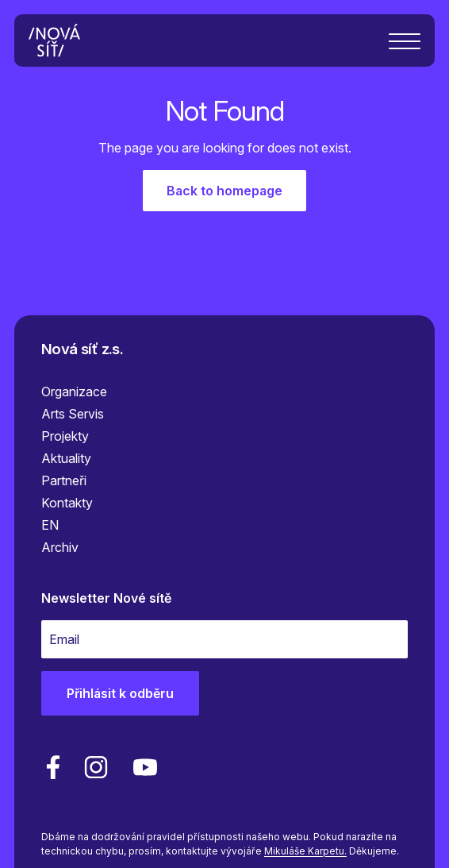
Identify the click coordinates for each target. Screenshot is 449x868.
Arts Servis (73, 414)
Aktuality (66, 458)
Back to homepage (224, 191)
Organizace (74, 392)
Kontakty (67, 503)
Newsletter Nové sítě (106, 598)
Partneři (64, 480)
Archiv (60, 547)
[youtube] (142, 767)
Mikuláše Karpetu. (305, 851)
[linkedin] (96, 767)
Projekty (65, 436)
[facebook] (53, 767)
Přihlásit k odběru (120, 693)
